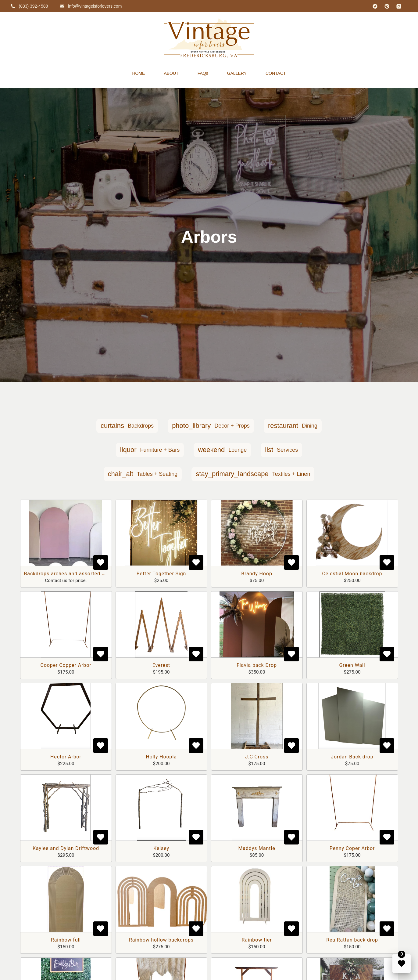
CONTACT (276, 73)
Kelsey (161, 848)
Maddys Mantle (257, 848)
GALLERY (237, 73)
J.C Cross (257, 757)
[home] (209, 38)
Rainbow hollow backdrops (161, 940)
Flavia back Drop (257, 665)
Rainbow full (66, 940)
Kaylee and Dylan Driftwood (66, 848)
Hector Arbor (66, 757)
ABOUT (171, 73)
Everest (161, 665)
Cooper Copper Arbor (66, 665)
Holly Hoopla (161, 757)
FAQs (203, 73)
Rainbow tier (257, 940)
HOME (138, 73)
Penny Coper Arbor (352, 848)
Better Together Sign (161, 574)
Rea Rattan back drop (352, 940)
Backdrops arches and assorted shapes (72, 574)
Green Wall (352, 665)
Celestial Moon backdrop (352, 574)
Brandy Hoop (257, 574)
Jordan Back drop (352, 757)
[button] (127, 426)
